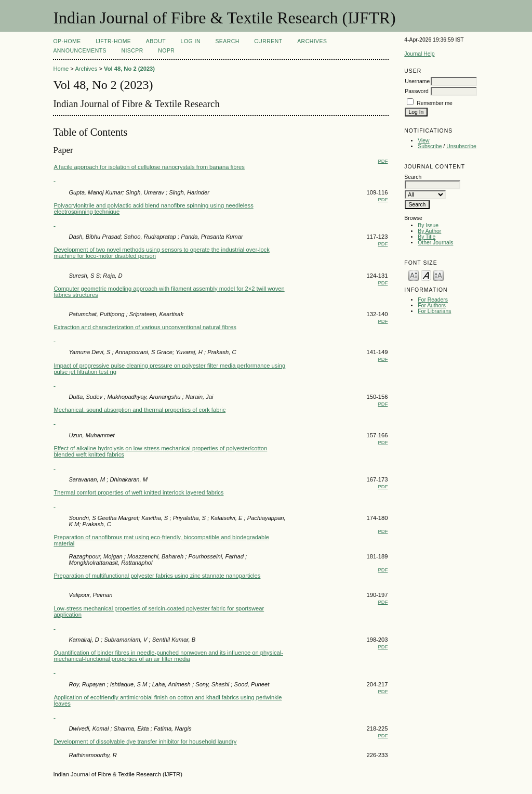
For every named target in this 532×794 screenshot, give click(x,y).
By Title (427, 237)
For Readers (433, 300)
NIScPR (132, 51)
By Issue (428, 225)
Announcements (80, 51)
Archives (312, 41)
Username (417, 81)
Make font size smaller (414, 275)
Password (417, 91)
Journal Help (419, 54)
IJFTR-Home (113, 41)
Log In (191, 41)
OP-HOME (67, 41)
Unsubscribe (461, 146)
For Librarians (434, 311)
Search (227, 41)
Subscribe (430, 146)
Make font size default (426, 275)
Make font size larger (438, 275)
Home (61, 69)
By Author (429, 231)
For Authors (432, 305)
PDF (383, 161)
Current (268, 41)
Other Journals (435, 243)
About (156, 41)
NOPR (166, 51)
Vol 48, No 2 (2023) (129, 69)
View (423, 141)
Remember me (435, 103)
